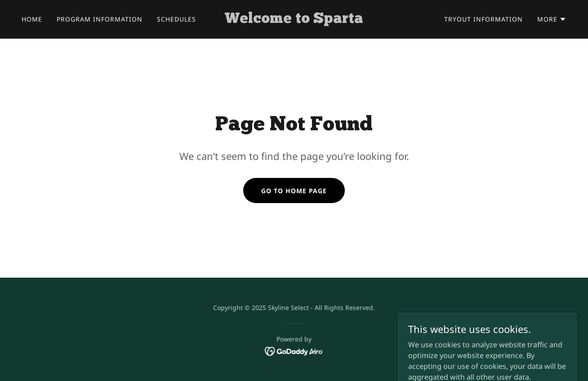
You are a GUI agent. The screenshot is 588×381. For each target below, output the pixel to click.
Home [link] (32, 19)
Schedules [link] (176, 19)
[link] (294, 20)
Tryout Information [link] (483, 19)
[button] (552, 19)
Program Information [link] (100, 19)
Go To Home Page (294, 191)
